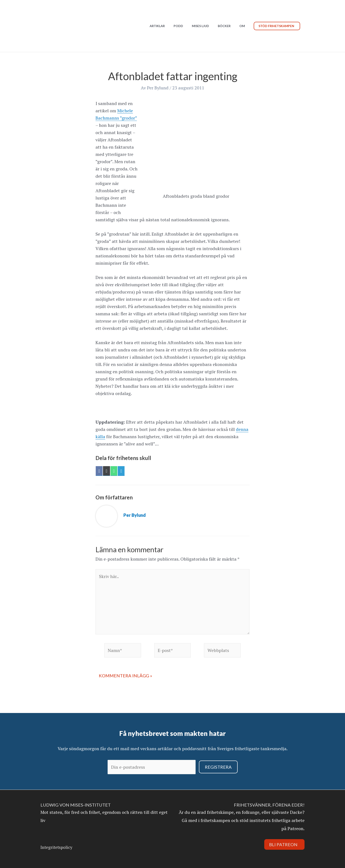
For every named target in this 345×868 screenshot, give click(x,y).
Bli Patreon (283, 844)
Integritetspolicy (56, 847)
